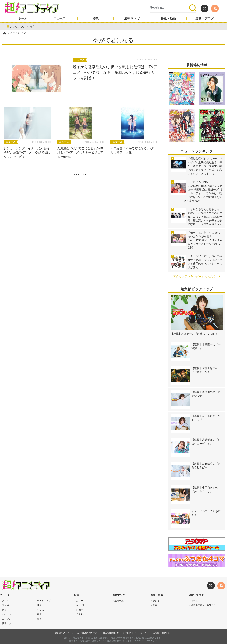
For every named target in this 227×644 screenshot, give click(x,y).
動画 (155, 605)
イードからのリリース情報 (147, 633)
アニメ (5, 601)
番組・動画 (168, 19)
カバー (80, 601)
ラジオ (156, 601)
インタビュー (83, 605)
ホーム (23, 19)
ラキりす (81, 614)
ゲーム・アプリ (45, 601)
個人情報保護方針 (111, 633)
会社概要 (127, 633)
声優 (39, 614)
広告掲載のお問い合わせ (88, 633)
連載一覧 (119, 601)
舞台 (39, 619)
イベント (7, 614)
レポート (81, 610)
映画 (39, 605)
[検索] (170, 8)
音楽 (4, 610)
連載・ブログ (204, 19)
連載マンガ (132, 19)
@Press (166, 633)
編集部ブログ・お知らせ (203, 605)
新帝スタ (7, 623)
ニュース (59, 19)
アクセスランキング (22, 26)
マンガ (5, 605)
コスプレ (7, 619)
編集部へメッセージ (64, 633)
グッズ (40, 610)
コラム (194, 601)
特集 (96, 19)
